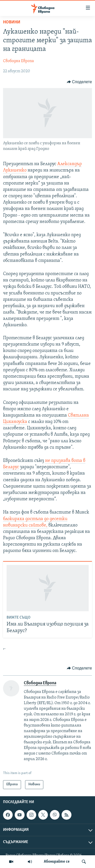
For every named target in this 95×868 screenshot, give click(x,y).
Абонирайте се (57, 862)
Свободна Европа (18, 61)
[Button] (79, 82)
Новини (12, 22)
